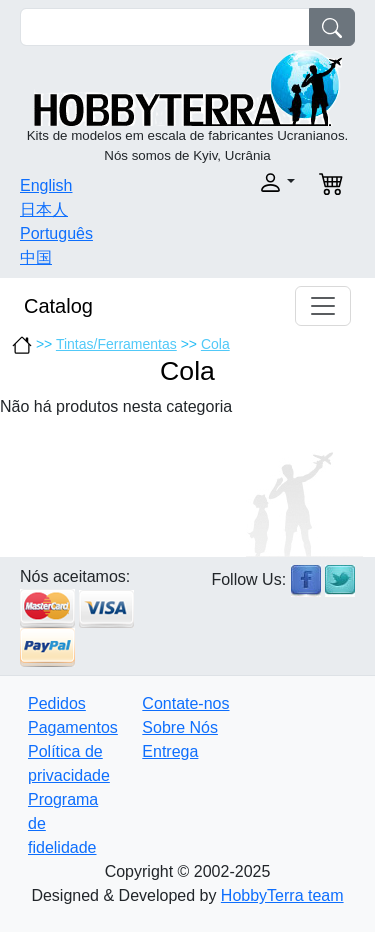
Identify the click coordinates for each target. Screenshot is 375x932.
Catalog (58, 306)
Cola (215, 344)
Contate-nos (185, 703)
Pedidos (57, 703)
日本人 (44, 209)
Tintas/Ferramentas (116, 344)
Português (56, 233)
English (46, 185)
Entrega (170, 751)
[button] (248, 182)
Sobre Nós (180, 727)
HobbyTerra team (282, 895)
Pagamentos (73, 727)
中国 (36, 257)
